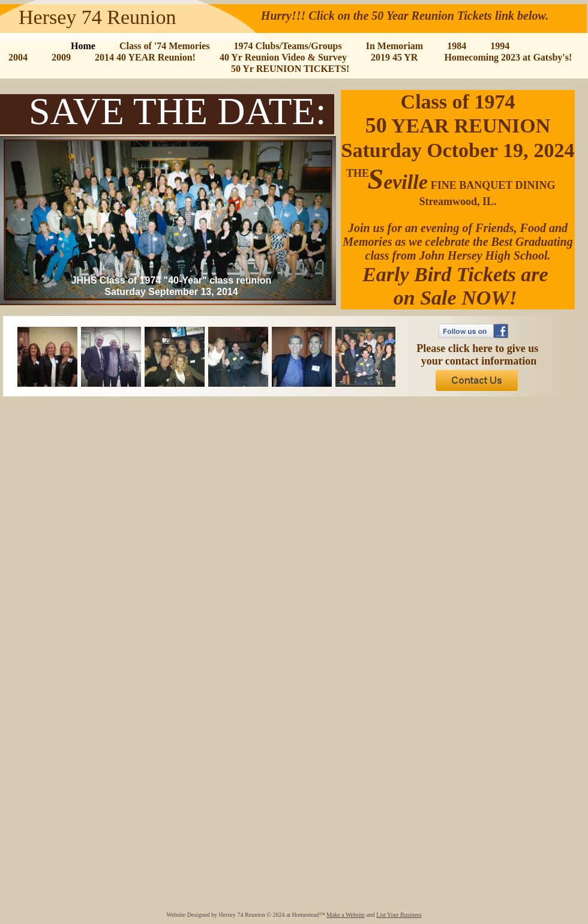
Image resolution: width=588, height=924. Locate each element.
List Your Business (399, 915)
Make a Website (346, 915)
